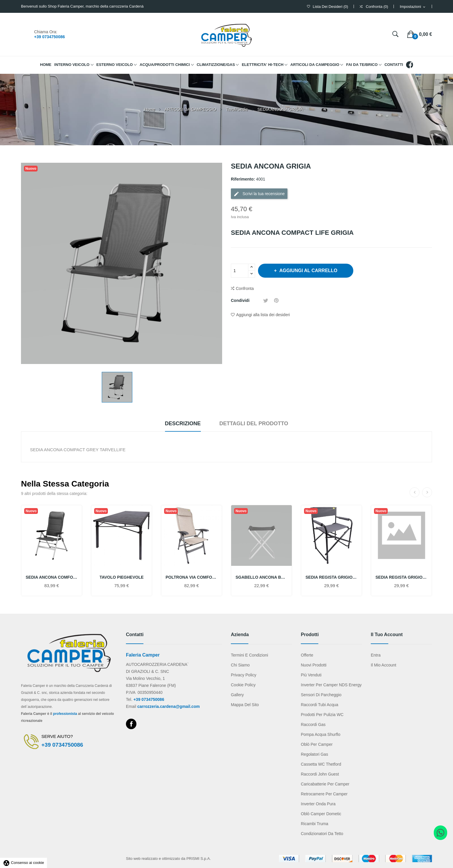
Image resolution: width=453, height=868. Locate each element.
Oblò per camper (317, 744)
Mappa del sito (245, 705)
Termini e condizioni (250, 655)
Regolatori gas (314, 754)
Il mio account (383, 665)
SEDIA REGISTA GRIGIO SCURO (331, 577)
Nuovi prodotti (314, 665)
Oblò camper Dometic (321, 814)
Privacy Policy (244, 675)
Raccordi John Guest (320, 774)
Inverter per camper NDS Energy (331, 685)
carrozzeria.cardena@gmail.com (168, 706)
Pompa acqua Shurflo (321, 734)
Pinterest (276, 300)
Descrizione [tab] (183, 423)
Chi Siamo (240, 665)
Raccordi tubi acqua (319, 705)
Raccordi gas (313, 724)
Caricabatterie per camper (325, 784)
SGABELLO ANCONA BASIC (261, 577)
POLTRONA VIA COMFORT (192, 577)
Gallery (237, 695)
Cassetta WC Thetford (321, 764)
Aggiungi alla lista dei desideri (260, 315)
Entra (376, 655)
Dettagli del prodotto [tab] (254, 423)
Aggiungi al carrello (308, 271)
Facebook (131, 724)
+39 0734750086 (50, 37)
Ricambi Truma (315, 824)
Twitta (266, 300)
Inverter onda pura (318, 804)
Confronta (242, 289)
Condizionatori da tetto (322, 834)
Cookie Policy (243, 685)
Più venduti (311, 675)
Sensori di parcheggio (321, 695)
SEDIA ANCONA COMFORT (52, 577)
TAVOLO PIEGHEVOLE (121, 577)
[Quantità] (240, 271)
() (328, 7)
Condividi (256, 300)
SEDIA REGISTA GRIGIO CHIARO (401, 577)
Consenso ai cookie (23, 863)
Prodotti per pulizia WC (322, 715)
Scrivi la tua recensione (259, 194)
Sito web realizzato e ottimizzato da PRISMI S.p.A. (168, 859)
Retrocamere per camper (324, 794)
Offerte (307, 655)
